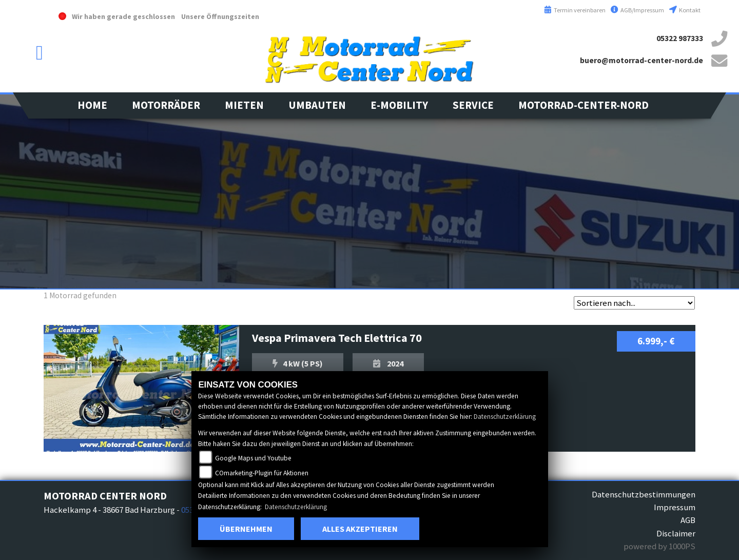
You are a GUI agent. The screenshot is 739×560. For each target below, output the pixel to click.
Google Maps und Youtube (253, 458)
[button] (166, 105)
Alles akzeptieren (360, 529)
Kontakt (685, 10)
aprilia (21, 185)
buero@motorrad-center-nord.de (641, 60)
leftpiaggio (21, 221)
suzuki (21, 77)
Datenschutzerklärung (505, 417)
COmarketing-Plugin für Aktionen (262, 473)
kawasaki (21, 113)
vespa (21, 149)
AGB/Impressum (637, 10)
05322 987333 (680, 38)
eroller (21, 257)
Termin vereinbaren (575, 10)
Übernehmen (246, 529)
